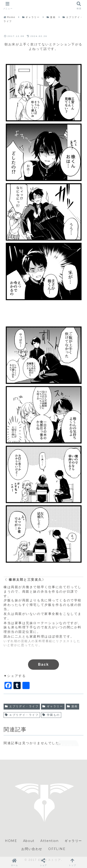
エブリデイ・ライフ (22, 706)
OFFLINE (57, 849)
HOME (11, 841)
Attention (49, 841)
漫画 (72, 706)
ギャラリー (53, 706)
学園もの (51, 715)
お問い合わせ (32, 849)
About (29, 841)
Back (44, 664)
